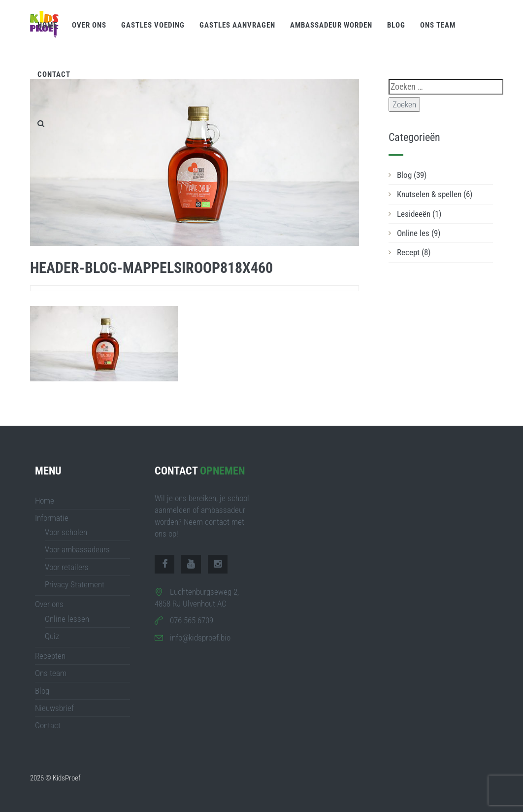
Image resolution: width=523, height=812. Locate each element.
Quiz (52, 636)
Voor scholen (66, 532)
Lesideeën (419, 214)
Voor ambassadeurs (77, 549)
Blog (396, 25)
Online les (419, 233)
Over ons (89, 25)
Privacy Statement (75, 584)
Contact (54, 74)
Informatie (52, 518)
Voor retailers (67, 567)
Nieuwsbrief (54, 708)
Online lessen (67, 619)
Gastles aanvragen (237, 25)
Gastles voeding (153, 25)
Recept (414, 252)
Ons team (438, 25)
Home (47, 25)
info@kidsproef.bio (200, 638)
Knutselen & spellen (435, 194)
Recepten (50, 656)
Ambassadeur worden (331, 25)
